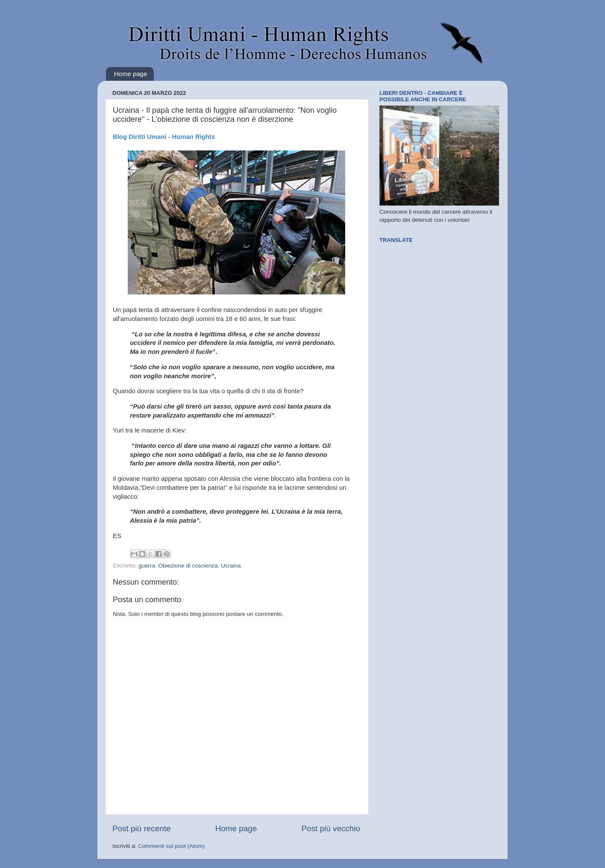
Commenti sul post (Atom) (171, 846)
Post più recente (142, 828)
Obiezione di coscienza (188, 566)
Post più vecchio (331, 828)
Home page (131, 74)
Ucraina (231, 566)
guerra (147, 566)
